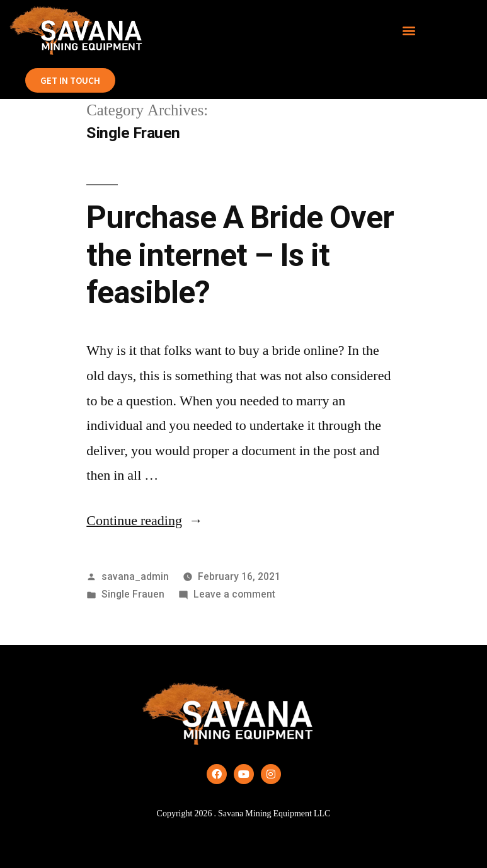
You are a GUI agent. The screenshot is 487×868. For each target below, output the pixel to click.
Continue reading (145, 521)
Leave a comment (234, 594)
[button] (409, 31)
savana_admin (135, 576)
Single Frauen (133, 594)
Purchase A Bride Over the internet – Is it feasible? (240, 255)
